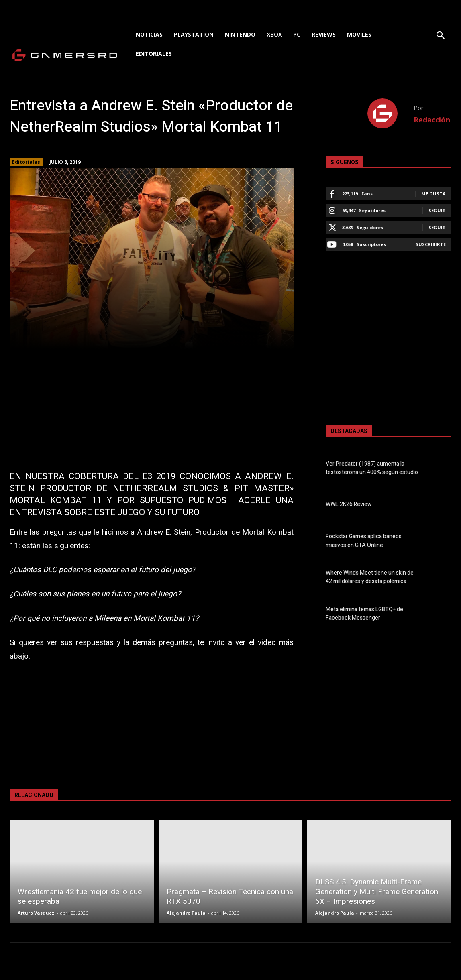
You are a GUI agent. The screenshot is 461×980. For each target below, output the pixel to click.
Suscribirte (431, 244)
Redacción (432, 120)
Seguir (437, 210)
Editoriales (26, 162)
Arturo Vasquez (36, 913)
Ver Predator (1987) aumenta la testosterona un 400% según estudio (372, 468)
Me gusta (433, 194)
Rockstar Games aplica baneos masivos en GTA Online (364, 541)
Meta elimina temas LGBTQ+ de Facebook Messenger (364, 614)
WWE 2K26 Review (349, 504)
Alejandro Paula (186, 913)
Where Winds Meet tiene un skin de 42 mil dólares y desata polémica (370, 577)
